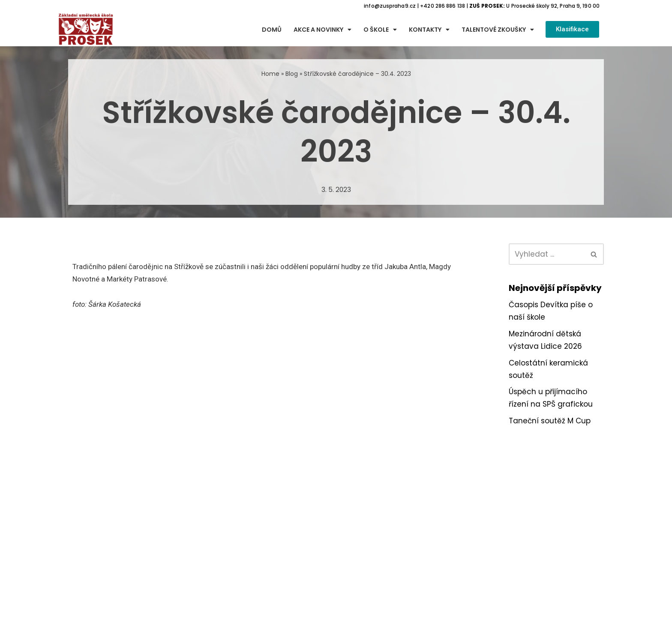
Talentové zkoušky (498, 30)
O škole (380, 30)
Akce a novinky (322, 30)
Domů (272, 30)
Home (270, 74)
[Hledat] (547, 254)
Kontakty (429, 30)
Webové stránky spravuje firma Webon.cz (336, 612)
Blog (292, 74)
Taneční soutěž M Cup (550, 421)
